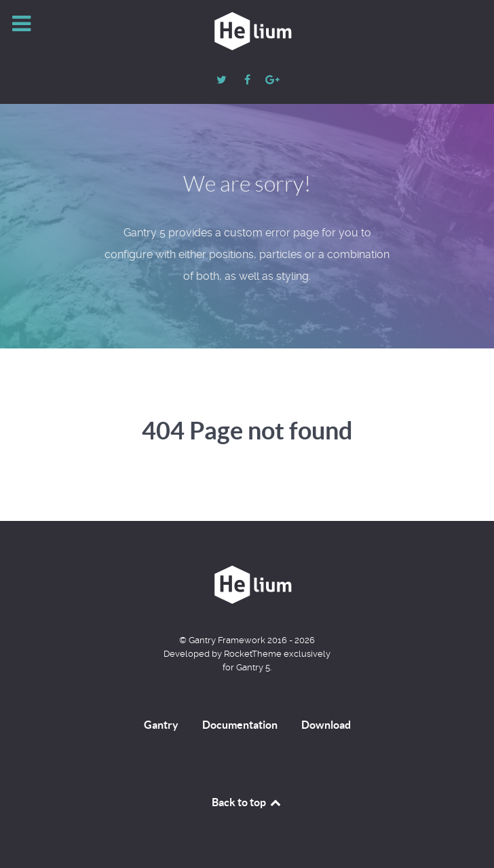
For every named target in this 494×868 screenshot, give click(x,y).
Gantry (161, 725)
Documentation (240, 725)
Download (326, 725)
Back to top (247, 802)
